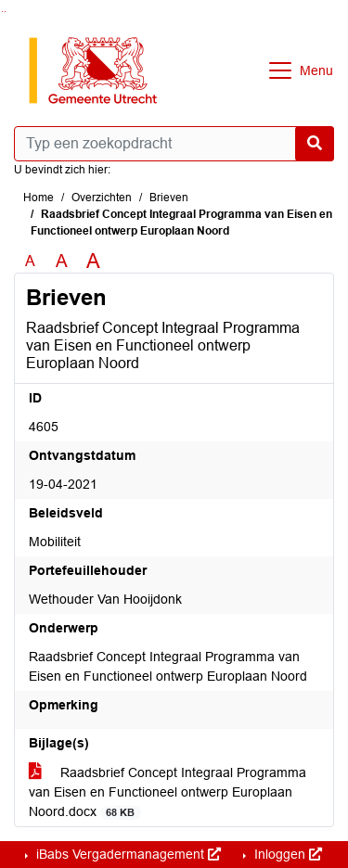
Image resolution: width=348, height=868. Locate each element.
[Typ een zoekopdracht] (174, 144)
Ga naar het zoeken (2, 12)
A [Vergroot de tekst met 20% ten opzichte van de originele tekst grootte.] (62, 261)
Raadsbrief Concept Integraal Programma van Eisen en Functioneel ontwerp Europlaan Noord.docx (168, 792)
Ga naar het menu (5, 12)
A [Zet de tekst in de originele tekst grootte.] (30, 261)
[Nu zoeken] (315, 144)
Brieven (169, 198)
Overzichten (102, 198)
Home (39, 198)
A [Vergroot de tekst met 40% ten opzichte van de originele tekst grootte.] (93, 262)
